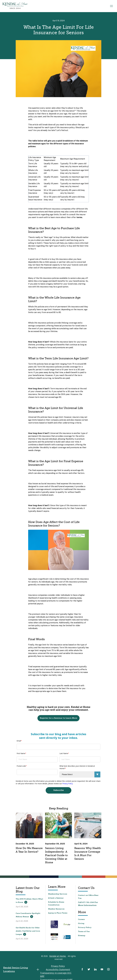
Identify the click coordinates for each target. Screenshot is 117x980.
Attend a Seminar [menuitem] (56, 899)
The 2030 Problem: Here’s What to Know (29, 902)
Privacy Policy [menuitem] (85, 928)
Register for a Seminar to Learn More (58, 718)
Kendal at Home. (58, 958)
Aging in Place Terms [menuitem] (58, 914)
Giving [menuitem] (81, 924)
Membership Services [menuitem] (58, 895)
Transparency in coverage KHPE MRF (58, 974)
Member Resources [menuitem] (56, 910)
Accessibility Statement (64, 968)
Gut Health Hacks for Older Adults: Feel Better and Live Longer (28, 932)
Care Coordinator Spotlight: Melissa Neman (28, 916)
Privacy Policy (68, 784)
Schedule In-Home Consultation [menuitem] (56, 904)
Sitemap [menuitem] (82, 936)
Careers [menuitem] (81, 920)
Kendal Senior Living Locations (23, 966)
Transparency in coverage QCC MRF (58, 971)
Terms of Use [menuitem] (84, 932)
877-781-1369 (88, 903)
